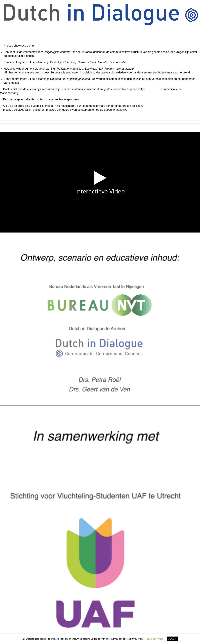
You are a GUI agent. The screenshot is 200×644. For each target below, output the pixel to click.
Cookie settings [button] (155, 639)
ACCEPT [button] (172, 639)
